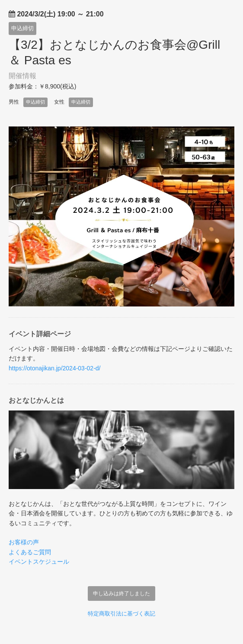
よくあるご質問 (30, 552)
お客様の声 (24, 542)
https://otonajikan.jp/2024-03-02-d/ (54, 368)
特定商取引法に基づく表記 (121, 614)
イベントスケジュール (39, 562)
